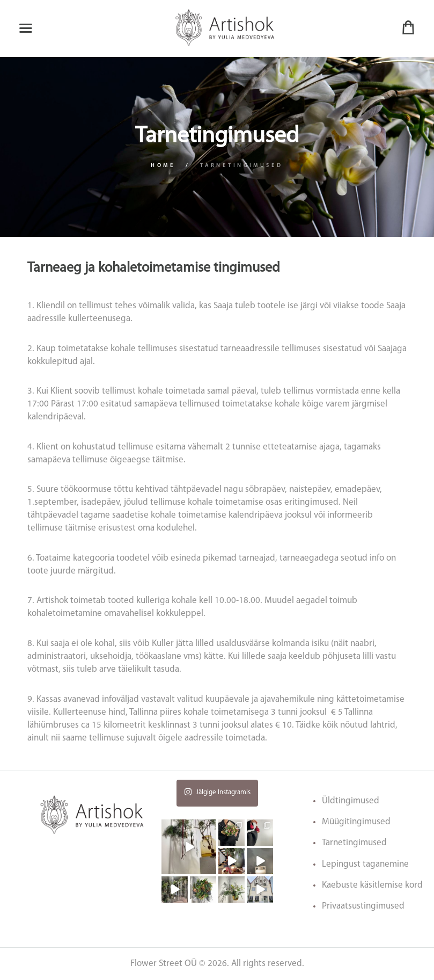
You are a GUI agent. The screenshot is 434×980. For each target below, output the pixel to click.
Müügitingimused (356, 822)
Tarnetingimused (354, 843)
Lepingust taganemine (365, 864)
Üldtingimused (351, 801)
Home (163, 166)
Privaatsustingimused (363, 906)
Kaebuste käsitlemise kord (372, 885)
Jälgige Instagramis (217, 792)
